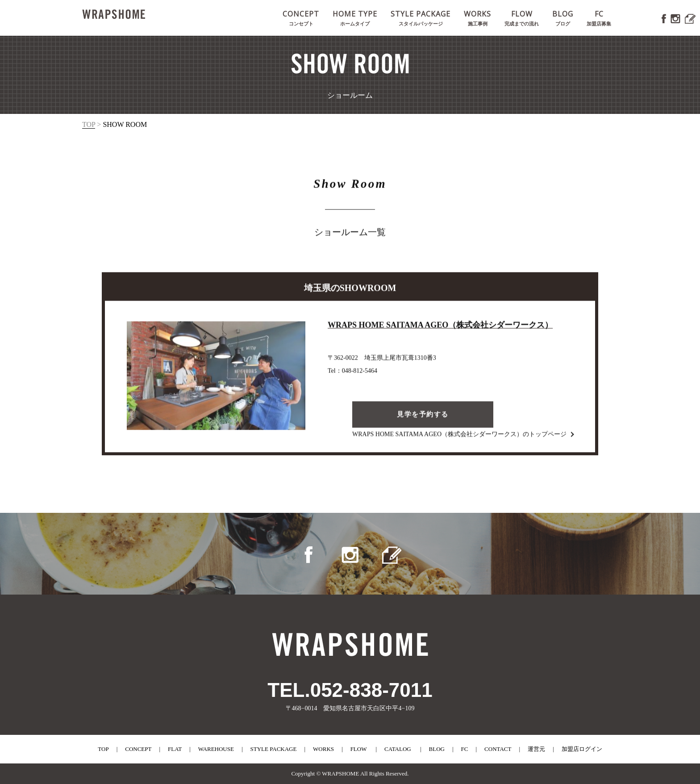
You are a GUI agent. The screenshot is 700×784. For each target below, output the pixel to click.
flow (359, 749)
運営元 (536, 749)
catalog (398, 749)
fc (465, 749)
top (89, 124)
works (323, 749)
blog (437, 749)
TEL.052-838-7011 (350, 690)
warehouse (216, 749)
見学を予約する (423, 417)
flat (175, 749)
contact (498, 749)
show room (125, 124)
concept (138, 749)
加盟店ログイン (582, 749)
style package (274, 749)
